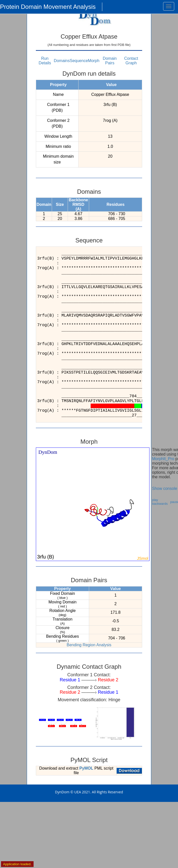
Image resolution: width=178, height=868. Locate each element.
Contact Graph (131, 61)
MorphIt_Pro (163, 459)
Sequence (79, 61)
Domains (62, 61)
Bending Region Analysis (89, 645)
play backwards (160, 502)
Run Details (45, 61)
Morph (94, 61)
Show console (165, 488)
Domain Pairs (110, 61)
